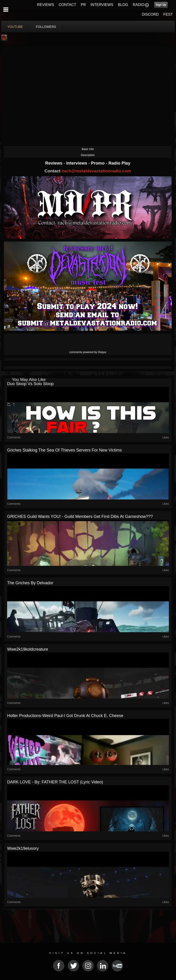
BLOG (123, 5)
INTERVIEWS (102, 5)
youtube (15, 27)
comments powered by (88, 352)
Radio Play (119, 163)
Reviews (54, 163)
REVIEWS (46, 5)
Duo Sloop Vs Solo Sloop (30, 384)
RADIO (139, 5)
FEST (168, 14)
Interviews (77, 163)
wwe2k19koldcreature (28, 649)
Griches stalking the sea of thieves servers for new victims (64, 450)
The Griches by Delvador (30, 583)
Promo (98, 163)
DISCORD (150, 14)
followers (46, 27)
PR (83, 5)
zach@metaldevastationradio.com (96, 171)
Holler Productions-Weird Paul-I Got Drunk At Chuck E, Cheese (65, 716)
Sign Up (161, 5)
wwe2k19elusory (23, 848)
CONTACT (67, 5)
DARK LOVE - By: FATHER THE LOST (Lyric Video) (55, 782)
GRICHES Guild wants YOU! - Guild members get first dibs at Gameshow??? (80, 517)
